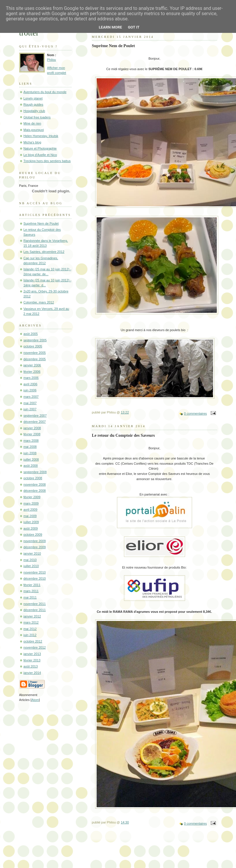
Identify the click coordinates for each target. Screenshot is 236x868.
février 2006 (32, 372)
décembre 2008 (35, 491)
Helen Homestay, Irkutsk (41, 136)
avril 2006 (31, 384)
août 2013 (31, 666)
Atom (35, 700)
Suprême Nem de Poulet (41, 223)
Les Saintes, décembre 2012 (44, 252)
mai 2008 (30, 447)
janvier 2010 (32, 553)
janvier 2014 (32, 673)
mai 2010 (30, 560)
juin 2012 (30, 635)
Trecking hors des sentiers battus (47, 161)
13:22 (125, 412)
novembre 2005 (35, 353)
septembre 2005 (35, 340)
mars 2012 (31, 622)
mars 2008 (31, 441)
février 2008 (32, 434)
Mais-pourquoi (34, 130)
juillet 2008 (31, 459)
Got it (134, 27)
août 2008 (31, 466)
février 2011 (32, 585)
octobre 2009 (33, 535)
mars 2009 (31, 503)
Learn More (111, 27)
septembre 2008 (35, 472)
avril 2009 (31, 510)
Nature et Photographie (40, 148)
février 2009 (32, 497)
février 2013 (32, 660)
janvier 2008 (32, 428)
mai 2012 (30, 629)
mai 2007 (30, 403)
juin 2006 (30, 390)
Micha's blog (32, 142)
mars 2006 (31, 378)
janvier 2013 (32, 654)
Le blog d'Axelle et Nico (40, 155)
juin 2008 (30, 453)
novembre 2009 (35, 541)
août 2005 (31, 334)
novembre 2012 (35, 647)
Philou (52, 60)
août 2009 (31, 528)
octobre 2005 (33, 346)
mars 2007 (31, 397)
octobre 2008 (33, 478)
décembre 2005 (35, 359)
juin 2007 (30, 409)
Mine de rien (32, 123)
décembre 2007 (35, 422)
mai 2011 (30, 597)
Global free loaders (37, 117)
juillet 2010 (31, 566)
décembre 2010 (35, 578)
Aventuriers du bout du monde (45, 92)
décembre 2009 (35, 547)
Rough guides (33, 104)
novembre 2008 (35, 484)
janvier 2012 (32, 616)
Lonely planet (33, 98)
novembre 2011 (35, 604)
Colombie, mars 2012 (39, 302)
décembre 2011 (35, 610)
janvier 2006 (32, 365)
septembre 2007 (35, 416)
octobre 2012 (33, 641)
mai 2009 (30, 516)
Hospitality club (34, 111)
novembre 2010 (35, 572)
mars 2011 (31, 591)
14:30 (125, 822)
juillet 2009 (31, 522)
